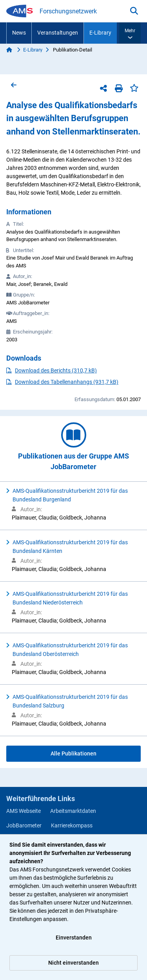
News (19, 33)
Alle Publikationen (73, 753)
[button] (130, 33)
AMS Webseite (24, 811)
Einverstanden (74, 938)
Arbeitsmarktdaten (73, 811)
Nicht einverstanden (73, 963)
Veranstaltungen (58, 33)
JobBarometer (24, 825)
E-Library (100, 33)
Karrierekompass (72, 825)
